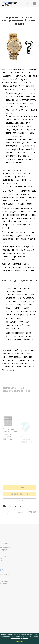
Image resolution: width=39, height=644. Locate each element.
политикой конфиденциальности (19, 638)
